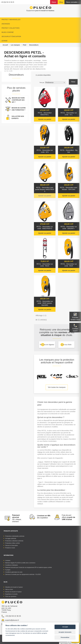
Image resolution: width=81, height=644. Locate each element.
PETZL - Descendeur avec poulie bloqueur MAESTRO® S (45, 189)
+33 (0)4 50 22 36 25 (7, 2)
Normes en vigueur (47, 345)
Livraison (8, 560)
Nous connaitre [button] (72, 2)
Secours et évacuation (12, 545)
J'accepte (65, 627)
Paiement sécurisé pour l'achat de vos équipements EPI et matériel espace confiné (29, 567)
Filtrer (73, 82)
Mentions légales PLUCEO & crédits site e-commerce (20, 563)
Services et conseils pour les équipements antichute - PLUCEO (23, 574)
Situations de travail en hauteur (14, 587)
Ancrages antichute (11, 538)
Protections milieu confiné (12, 543)
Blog (61, 2)
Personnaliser (65, 637)
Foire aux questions (11, 596)
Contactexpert (75, 330)
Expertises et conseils (11, 594)
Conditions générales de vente (14, 572)
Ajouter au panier (45, 119)
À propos (8, 570)
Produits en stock (10, 548)
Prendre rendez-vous (75, 319)
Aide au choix (66, 345)
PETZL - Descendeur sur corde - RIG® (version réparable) (45, 303)
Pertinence (55, 83)
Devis (54, 2)
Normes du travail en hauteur (13, 592)
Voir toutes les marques (57, 387)
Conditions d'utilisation (12, 565)
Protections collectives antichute (14, 541)
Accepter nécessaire (65, 632)
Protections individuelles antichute (15, 536)
